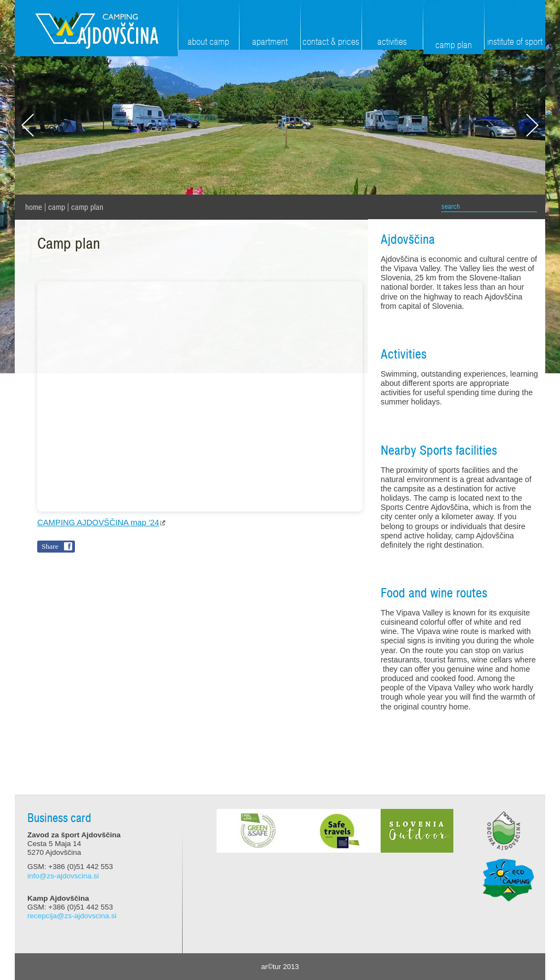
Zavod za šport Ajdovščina (96, 28)
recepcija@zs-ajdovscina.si (72, 916)
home (34, 207)
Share (50, 546)
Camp (57, 207)
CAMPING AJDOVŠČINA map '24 (98, 523)
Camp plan (87, 207)
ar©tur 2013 (280, 967)
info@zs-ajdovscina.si (63, 876)
